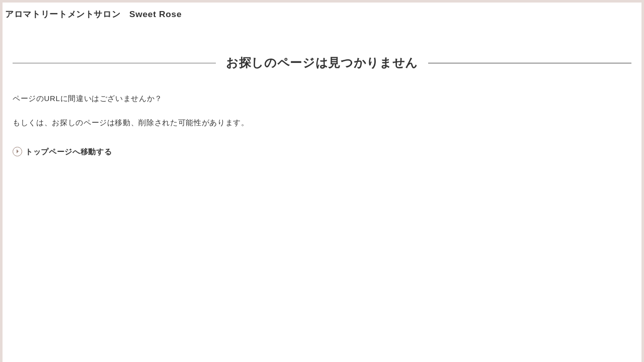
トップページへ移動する (68, 152)
